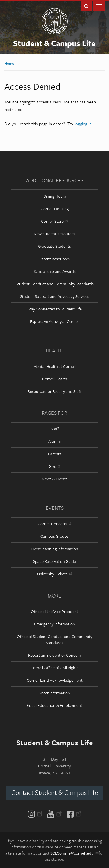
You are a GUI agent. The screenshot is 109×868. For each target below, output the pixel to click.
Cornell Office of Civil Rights (54, 668)
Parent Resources (54, 259)
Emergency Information (54, 624)
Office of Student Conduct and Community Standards (54, 639)
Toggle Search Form (86, 6)
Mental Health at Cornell (54, 366)
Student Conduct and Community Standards (55, 284)
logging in (83, 124)
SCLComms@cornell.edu (74, 853)
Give (54, 466)
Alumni (54, 441)
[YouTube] (54, 813)
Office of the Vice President (54, 611)
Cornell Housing (55, 209)
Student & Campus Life (54, 43)
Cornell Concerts (54, 524)
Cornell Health (55, 379)
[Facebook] (73, 813)
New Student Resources (54, 234)
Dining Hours (55, 196)
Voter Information (55, 693)
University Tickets (54, 574)
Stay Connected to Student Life (55, 309)
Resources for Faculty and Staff (54, 391)
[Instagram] (36, 813)
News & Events (55, 479)
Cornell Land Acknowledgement (55, 680)
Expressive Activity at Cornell (55, 321)
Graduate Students (54, 246)
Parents (55, 454)
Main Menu (99, 6)
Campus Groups (54, 536)
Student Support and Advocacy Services (55, 296)
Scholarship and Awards (55, 271)
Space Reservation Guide (54, 561)
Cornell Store (54, 221)
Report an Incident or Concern (55, 655)
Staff (55, 429)
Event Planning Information (54, 549)
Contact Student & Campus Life (55, 792)
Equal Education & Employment (54, 705)
